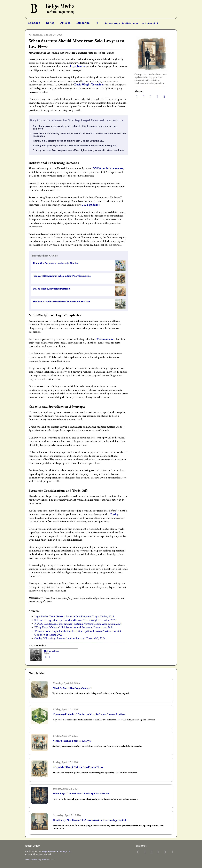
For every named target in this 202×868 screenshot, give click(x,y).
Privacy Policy (32, 860)
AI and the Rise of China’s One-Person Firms (78, 767)
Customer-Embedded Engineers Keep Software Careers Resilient (89, 714)
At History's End (150, 23)
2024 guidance (91, 205)
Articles (65, 23)
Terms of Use (48, 860)
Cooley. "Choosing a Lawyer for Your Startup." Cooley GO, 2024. (70, 638)
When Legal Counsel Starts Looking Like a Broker (81, 794)
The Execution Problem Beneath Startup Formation (61, 301)
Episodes (34, 23)
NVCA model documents (108, 168)
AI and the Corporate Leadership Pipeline (56, 263)
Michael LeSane (51, 651)
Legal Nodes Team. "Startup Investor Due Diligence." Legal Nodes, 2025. (74, 616)
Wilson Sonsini (105, 339)
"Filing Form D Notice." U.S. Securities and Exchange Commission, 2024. (74, 627)
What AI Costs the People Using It (72, 688)
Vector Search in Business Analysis (72, 741)
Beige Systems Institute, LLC (56, 851)
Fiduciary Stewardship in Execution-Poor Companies (62, 276)
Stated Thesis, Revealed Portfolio (51, 289)
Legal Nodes (78, 66)
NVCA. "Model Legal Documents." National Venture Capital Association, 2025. (78, 624)
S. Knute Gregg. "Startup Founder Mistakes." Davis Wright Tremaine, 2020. (76, 620)
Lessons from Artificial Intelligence (122, 23)
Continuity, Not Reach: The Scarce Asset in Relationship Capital (89, 820)
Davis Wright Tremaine (89, 84)
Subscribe (83, 23)
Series (50, 23)
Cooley (114, 514)
